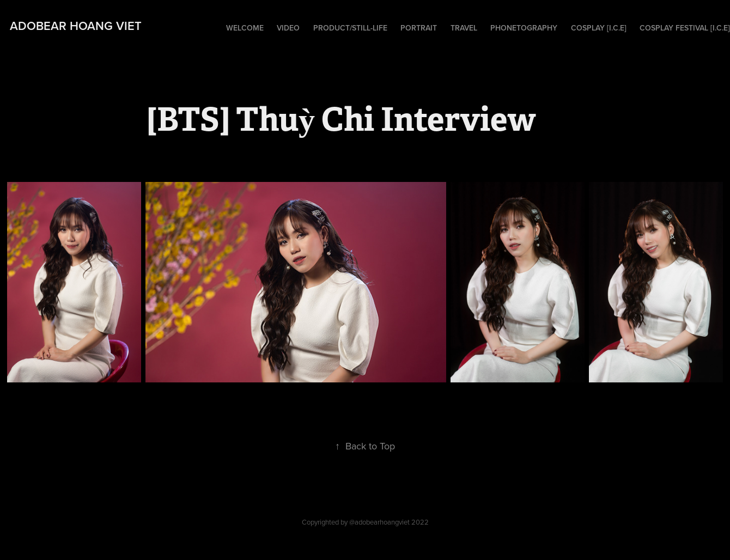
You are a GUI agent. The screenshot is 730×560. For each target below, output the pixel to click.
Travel (464, 28)
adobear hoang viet (76, 26)
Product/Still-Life (350, 28)
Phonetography (524, 28)
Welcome (245, 28)
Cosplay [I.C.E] (599, 28)
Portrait (419, 28)
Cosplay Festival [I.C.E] (685, 28)
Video (288, 28)
